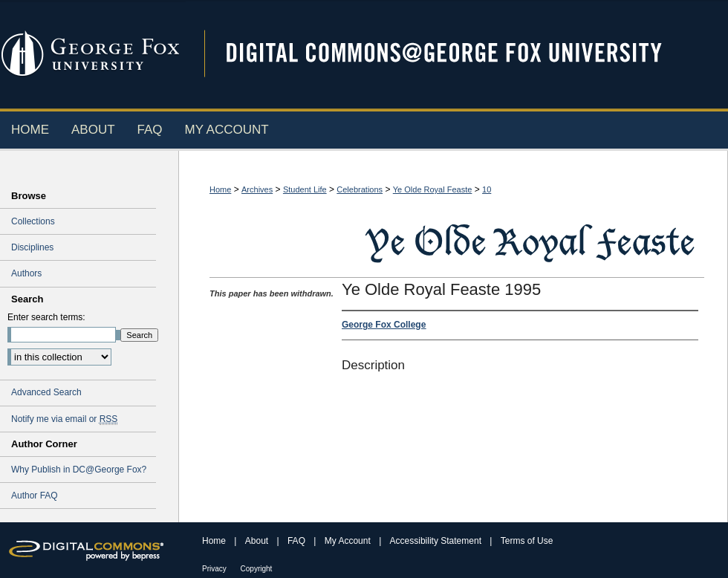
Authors (26, 273)
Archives (257, 189)
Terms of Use (527, 541)
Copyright (257, 569)
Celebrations (360, 189)
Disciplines (32, 247)
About (258, 541)
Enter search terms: (46, 317)
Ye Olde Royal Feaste (433, 189)
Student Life (305, 189)
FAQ (298, 541)
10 (487, 189)
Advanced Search (46, 392)
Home (220, 189)
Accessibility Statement (437, 541)
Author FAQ (35, 496)
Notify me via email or (64, 419)
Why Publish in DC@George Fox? (79, 470)
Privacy (215, 569)
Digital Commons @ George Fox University (457, 54)
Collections (33, 221)
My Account (349, 541)
